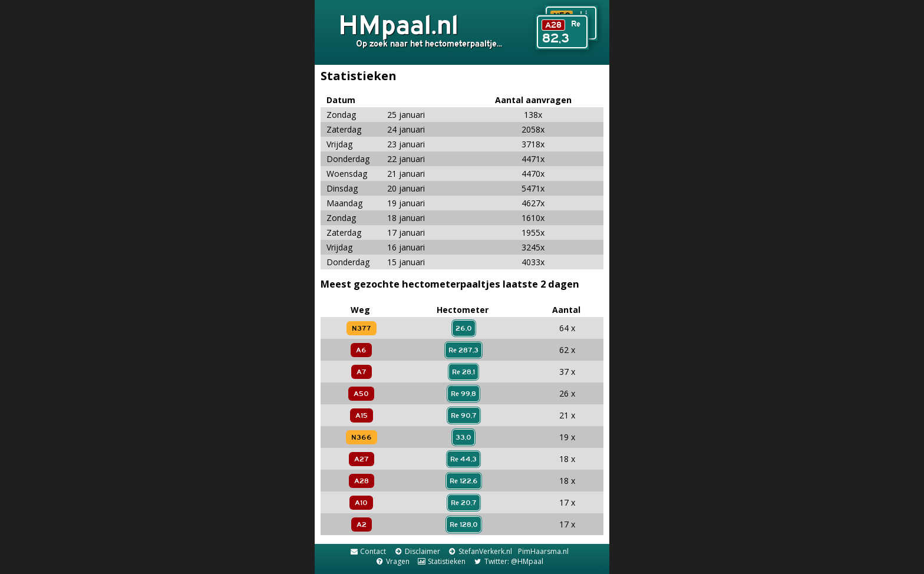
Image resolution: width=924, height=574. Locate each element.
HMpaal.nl (398, 24)
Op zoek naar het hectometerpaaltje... (429, 43)
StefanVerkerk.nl (480, 551)
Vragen (392, 561)
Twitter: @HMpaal (508, 561)
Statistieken (441, 561)
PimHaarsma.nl (543, 551)
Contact (368, 551)
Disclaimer (417, 551)
